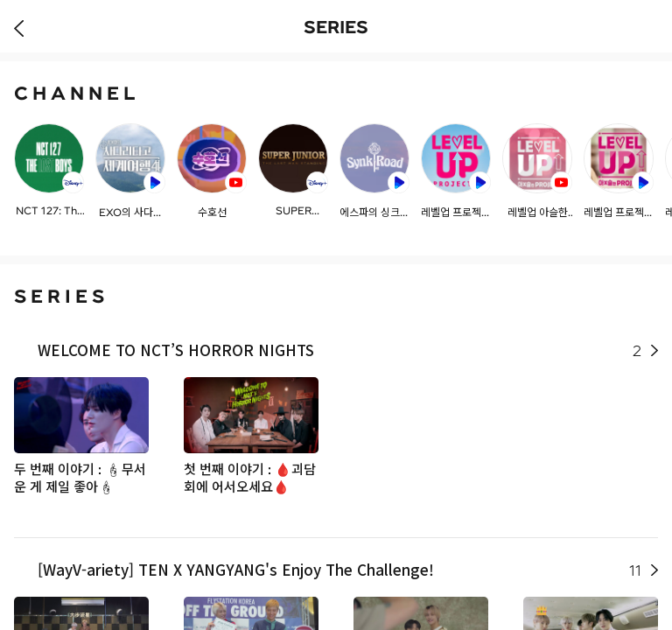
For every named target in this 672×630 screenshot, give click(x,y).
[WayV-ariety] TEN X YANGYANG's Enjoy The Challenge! (339, 570)
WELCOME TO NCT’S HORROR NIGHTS (339, 350)
